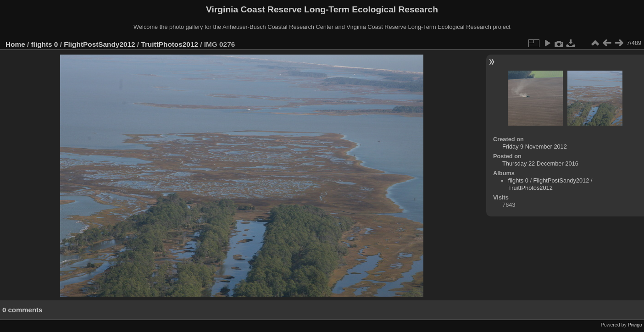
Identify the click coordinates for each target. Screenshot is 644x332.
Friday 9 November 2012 (535, 147)
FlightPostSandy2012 (99, 44)
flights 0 (45, 44)
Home (15, 44)
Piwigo (635, 325)
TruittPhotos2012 (169, 44)
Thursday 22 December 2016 (540, 163)
